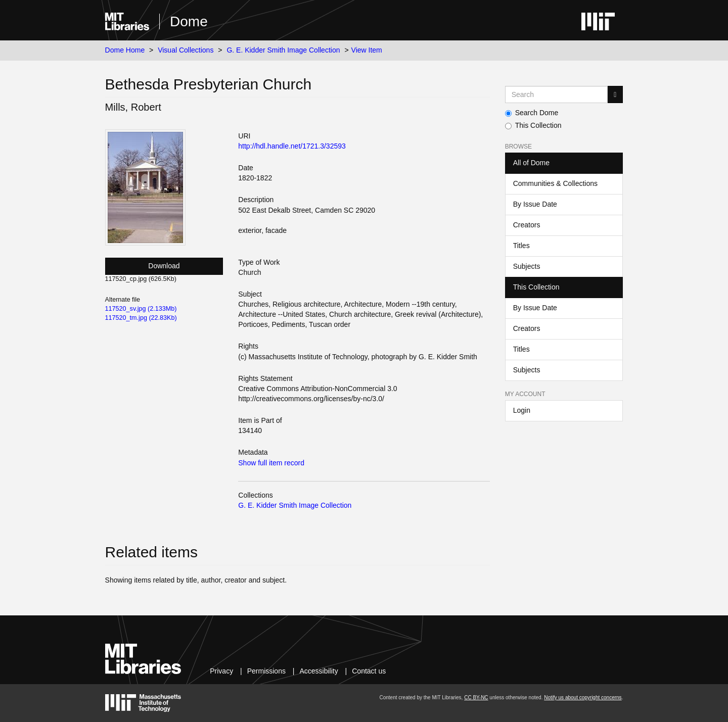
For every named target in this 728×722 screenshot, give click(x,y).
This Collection (533, 125)
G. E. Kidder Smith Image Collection (283, 50)
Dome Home (125, 50)
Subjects (527, 266)
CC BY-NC (476, 697)
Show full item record (271, 463)
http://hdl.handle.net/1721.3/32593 (292, 146)
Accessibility (318, 671)
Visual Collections (186, 50)
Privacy (221, 671)
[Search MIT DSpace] (557, 94)
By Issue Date (535, 204)
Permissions (266, 671)
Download (164, 266)
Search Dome (532, 113)
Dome (189, 21)
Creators (527, 225)
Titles (521, 246)
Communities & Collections (555, 183)
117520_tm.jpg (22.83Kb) (141, 318)
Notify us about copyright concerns (583, 697)
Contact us (369, 671)
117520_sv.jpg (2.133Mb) (141, 309)
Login (522, 410)
